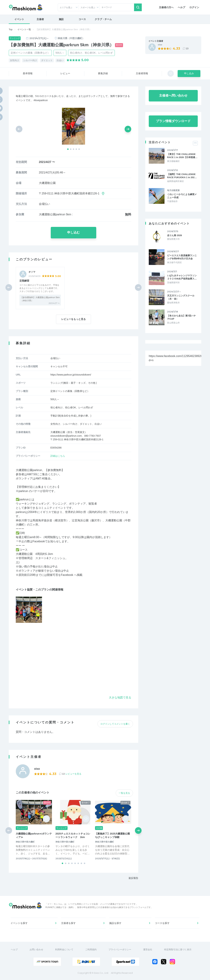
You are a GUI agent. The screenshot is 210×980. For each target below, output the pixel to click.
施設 (61, 19)
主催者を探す (68, 923)
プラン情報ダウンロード (173, 121)
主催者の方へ (166, 7)
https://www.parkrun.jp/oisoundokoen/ (71, 375)
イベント (19, 19)
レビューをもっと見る (73, 319)
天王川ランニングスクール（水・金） (181, 297)
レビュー (65, 73)
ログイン (194, 7)
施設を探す (115, 923)
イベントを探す (19, 923)
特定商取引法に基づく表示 (178, 950)
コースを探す (162, 923)
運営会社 (148, 950)
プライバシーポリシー (120, 950)
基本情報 (28, 73)
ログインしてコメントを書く (115, 724)
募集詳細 (103, 73)
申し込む (73, 232)
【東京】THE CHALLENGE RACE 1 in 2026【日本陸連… (182, 156)
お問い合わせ (36, 950)
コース (82, 19)
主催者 (40, 19)
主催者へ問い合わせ (173, 96)
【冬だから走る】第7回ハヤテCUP (181, 317)
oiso (160, 45)
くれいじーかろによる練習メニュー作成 (182, 196)
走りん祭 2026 (175, 235)
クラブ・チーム (103, 19)
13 (187, 48)
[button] (68, 149)
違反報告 (133, 878)
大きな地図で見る (120, 697)
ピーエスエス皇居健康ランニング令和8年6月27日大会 (182, 257)
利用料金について (64, 950)
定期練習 (24, 281)
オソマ (32, 272)
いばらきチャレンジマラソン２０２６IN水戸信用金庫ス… (182, 277)
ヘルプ (181, 7)
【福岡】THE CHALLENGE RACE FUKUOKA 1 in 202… (182, 176)
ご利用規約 (91, 950)
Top (11, 29)
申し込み (189, 73)
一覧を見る (124, 793)
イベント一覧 (24, 29)
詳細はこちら (58, 456)
